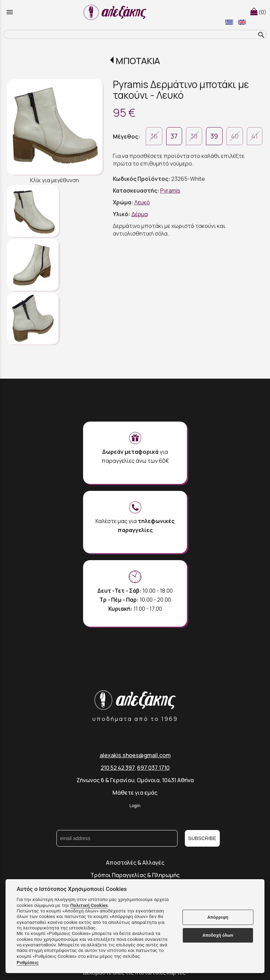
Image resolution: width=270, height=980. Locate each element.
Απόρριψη (218, 917)
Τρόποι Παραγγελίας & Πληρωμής (135, 875)
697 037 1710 (153, 768)
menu (10, 12)
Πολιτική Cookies (89, 905)
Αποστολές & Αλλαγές (135, 863)
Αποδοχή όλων (218, 935)
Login (135, 806)
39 (214, 136)
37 (174, 136)
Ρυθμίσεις (28, 962)
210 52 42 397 (118, 768)
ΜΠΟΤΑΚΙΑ (138, 61)
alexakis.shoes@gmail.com (135, 755)
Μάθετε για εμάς (135, 793)
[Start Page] (116, 12)
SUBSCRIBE (202, 838)
